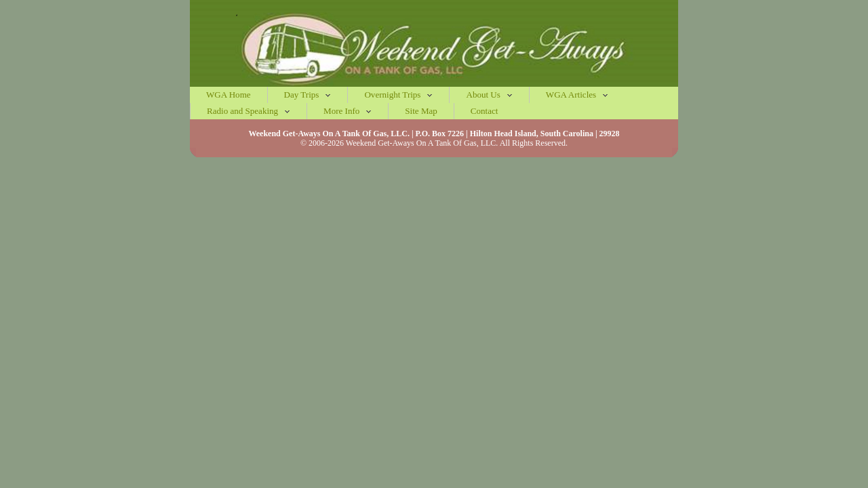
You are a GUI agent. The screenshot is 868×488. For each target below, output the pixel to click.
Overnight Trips (398, 95)
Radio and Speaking (249, 111)
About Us (489, 95)
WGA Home (229, 95)
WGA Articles (577, 95)
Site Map (421, 111)
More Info (348, 111)
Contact (485, 111)
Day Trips (308, 95)
